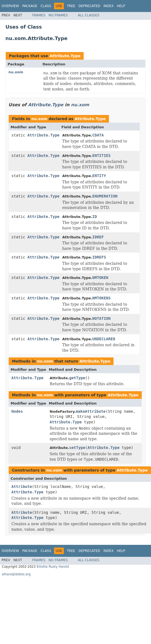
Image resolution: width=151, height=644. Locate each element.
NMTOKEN (100, 278)
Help (121, 6)
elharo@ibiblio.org (16, 574)
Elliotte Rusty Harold (53, 567)
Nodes (17, 411)
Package (30, 6)
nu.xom (16, 72)
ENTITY (99, 176)
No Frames (58, 15)
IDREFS (99, 257)
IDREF (98, 237)
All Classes (89, 15)
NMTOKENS (101, 298)
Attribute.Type (65, 56)
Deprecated (89, 6)
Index (109, 6)
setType (77, 448)
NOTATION (101, 318)
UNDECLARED (104, 339)
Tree (71, 6)
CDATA (98, 135)
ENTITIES (101, 156)
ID (95, 217)
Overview (10, 6)
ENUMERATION (105, 196)
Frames (39, 15)
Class (46, 6)
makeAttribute (91, 411)
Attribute (22, 487)
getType (77, 378)
